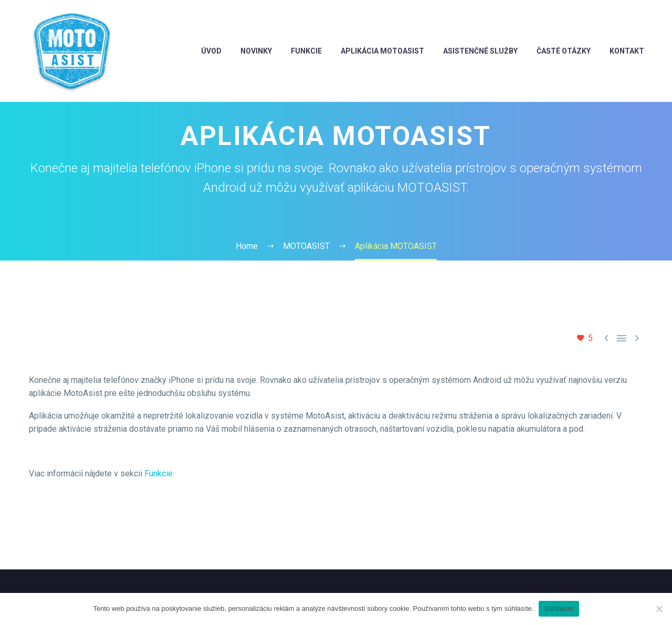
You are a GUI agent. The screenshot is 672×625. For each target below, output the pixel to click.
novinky (256, 51)
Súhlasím (559, 608)
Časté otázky (564, 51)
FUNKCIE (306, 51)
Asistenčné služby (480, 51)
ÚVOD (211, 51)
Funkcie (159, 473)
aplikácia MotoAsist (382, 51)
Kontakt (627, 51)
